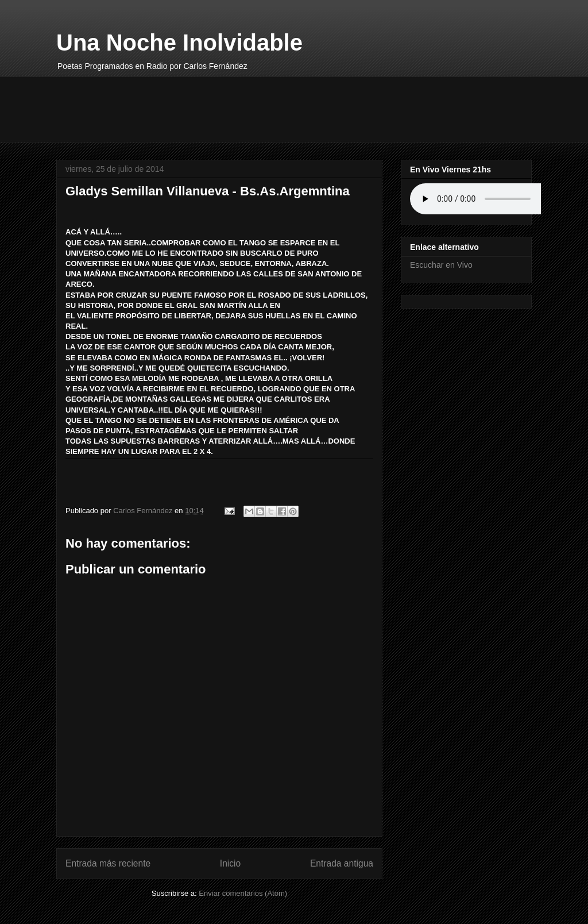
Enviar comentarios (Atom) (243, 893)
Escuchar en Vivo (441, 265)
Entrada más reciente (108, 863)
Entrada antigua (342, 863)
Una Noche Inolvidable (179, 43)
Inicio (230, 863)
